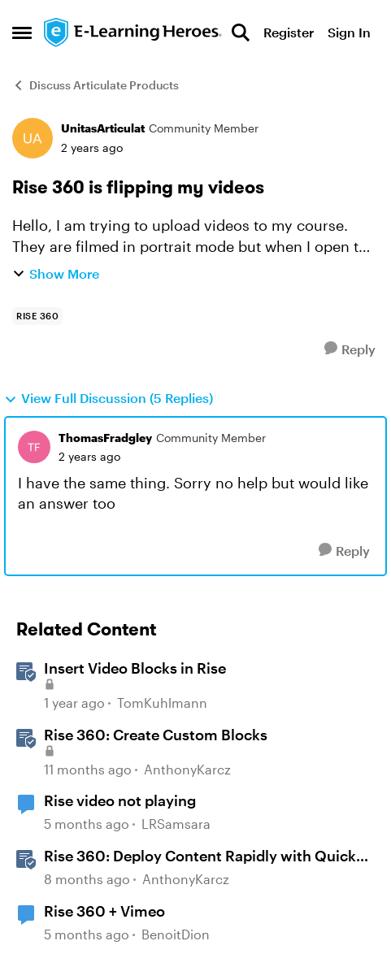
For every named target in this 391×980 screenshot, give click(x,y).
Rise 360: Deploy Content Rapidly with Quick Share (200, 856)
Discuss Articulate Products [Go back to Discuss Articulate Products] (96, 85)
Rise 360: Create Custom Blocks (156, 735)
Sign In (349, 32)
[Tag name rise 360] (37, 316)
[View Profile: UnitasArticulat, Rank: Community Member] (33, 138)
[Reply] (350, 349)
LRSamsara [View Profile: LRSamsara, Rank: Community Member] (176, 824)
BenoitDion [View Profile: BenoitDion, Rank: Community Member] (176, 934)
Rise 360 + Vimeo (104, 911)
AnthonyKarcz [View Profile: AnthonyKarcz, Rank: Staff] (187, 769)
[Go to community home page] (133, 33)
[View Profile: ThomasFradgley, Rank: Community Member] (34, 447)
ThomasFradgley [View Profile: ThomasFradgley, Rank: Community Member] (105, 438)
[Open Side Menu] (22, 33)
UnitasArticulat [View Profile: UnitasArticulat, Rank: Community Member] (103, 128)
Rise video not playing (120, 800)
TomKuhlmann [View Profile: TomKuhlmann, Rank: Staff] (162, 702)
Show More (56, 273)
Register (289, 32)
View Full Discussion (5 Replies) (109, 398)
